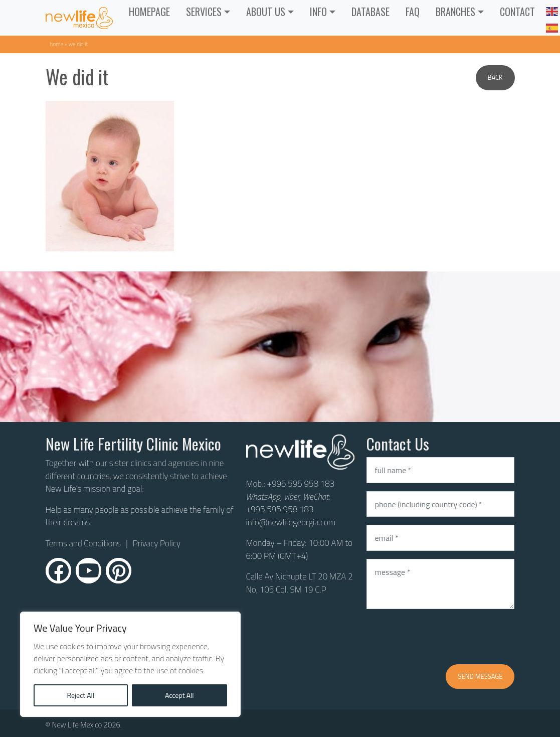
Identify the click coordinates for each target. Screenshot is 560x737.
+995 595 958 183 (301, 484)
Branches (455, 12)
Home (57, 44)
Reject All (80, 695)
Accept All (179, 695)
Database (370, 12)
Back (495, 77)
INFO (318, 12)
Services (204, 12)
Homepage (149, 12)
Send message (480, 676)
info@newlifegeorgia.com (291, 522)
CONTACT (517, 12)
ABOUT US (266, 12)
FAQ (413, 12)
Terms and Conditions (83, 544)
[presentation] (443, 637)
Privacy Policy (157, 543)
